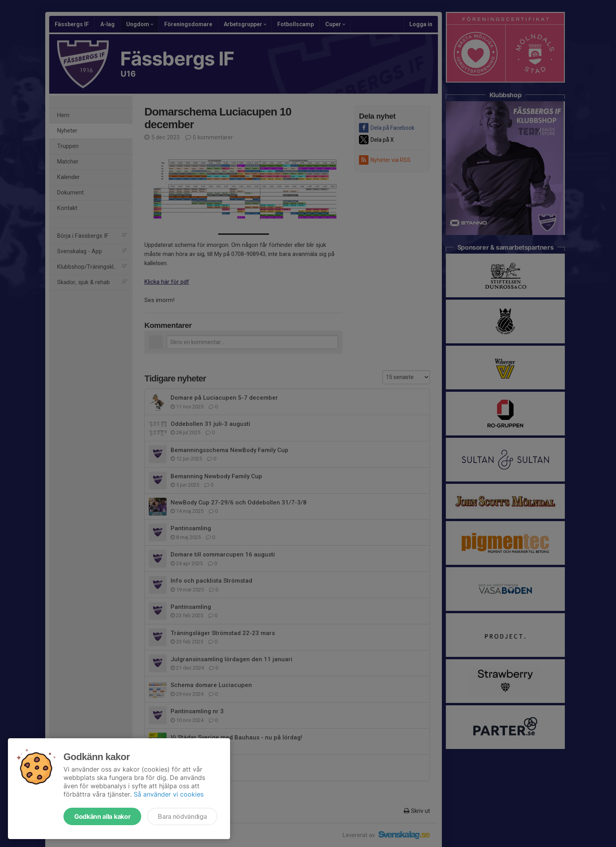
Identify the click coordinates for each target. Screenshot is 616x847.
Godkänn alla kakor (102, 816)
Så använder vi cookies (169, 794)
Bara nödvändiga (182, 816)
